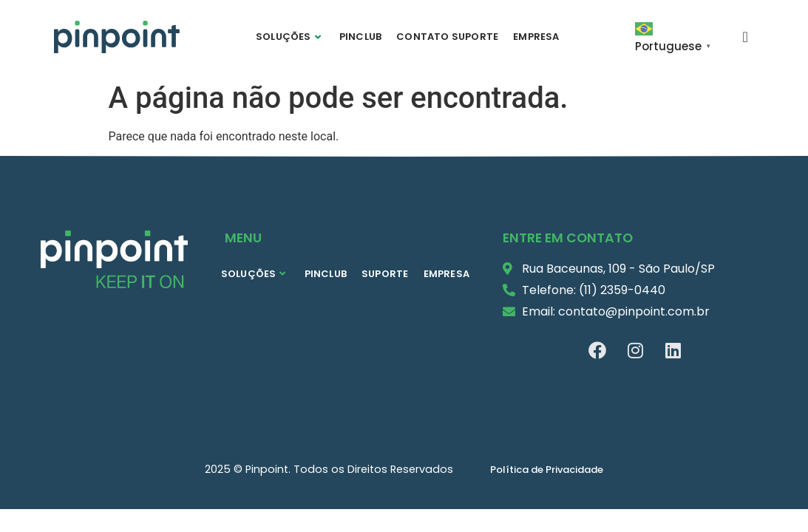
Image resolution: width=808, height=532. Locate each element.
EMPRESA (536, 37)
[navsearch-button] (745, 36)
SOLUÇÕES (288, 37)
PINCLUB (360, 37)
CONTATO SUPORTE (447, 37)
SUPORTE (385, 274)
